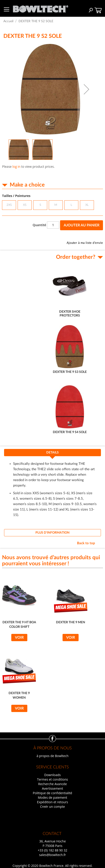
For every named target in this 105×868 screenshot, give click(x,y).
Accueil (8, 21)
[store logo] (40, 8)
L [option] (71, 205)
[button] (86, 89)
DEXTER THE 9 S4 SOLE (70, 432)
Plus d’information (52, 533)
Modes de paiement (53, 797)
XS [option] (25, 205)
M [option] (56, 205)
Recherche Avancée (52, 784)
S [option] (40, 205)
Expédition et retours (52, 802)
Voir (19, 638)
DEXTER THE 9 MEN (71, 622)
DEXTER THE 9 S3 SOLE (70, 372)
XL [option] (87, 205)
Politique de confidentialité (52, 793)
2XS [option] (9, 205)
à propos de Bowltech (52, 756)
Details (52, 453)
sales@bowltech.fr (52, 855)
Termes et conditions (52, 779)
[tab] (52, 454)
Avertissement (53, 788)
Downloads (52, 775)
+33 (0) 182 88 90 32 (52, 850)
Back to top (86, 543)
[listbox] (52, 206)
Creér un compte (53, 807)
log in (16, 167)
